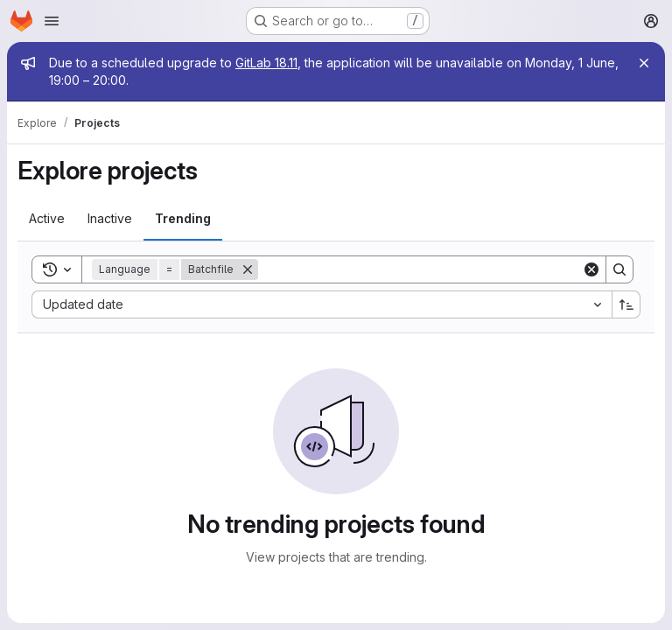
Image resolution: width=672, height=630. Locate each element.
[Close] (644, 63)
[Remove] (248, 269)
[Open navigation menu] (52, 21)
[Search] (420, 269)
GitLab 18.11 (266, 63)
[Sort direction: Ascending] (626, 304)
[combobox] (322, 304)
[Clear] (591, 269)
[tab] (47, 219)
